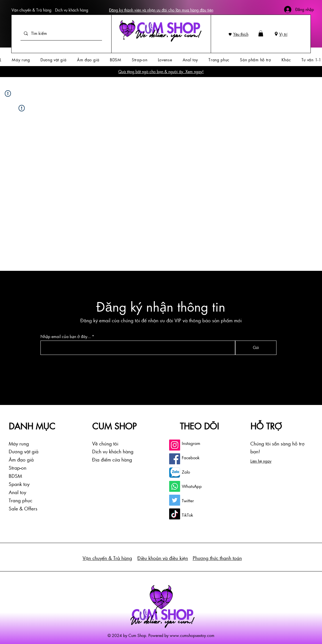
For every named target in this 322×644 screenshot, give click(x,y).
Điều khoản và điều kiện (163, 558)
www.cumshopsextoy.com (192, 635)
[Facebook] (175, 459)
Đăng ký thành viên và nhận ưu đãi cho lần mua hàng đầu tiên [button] (161, 10)
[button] (261, 33)
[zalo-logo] (175, 473)
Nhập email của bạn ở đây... (66, 337)
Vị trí (283, 34)
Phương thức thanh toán (217, 558)
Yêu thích (241, 34)
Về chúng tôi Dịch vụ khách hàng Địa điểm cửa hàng (113, 452)
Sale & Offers (23, 508)
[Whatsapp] (175, 486)
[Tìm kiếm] (61, 33)
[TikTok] (175, 514)
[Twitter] (175, 500)
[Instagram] (175, 445)
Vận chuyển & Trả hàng (31, 10)
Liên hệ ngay (261, 461)
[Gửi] (256, 348)
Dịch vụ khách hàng (72, 10)
